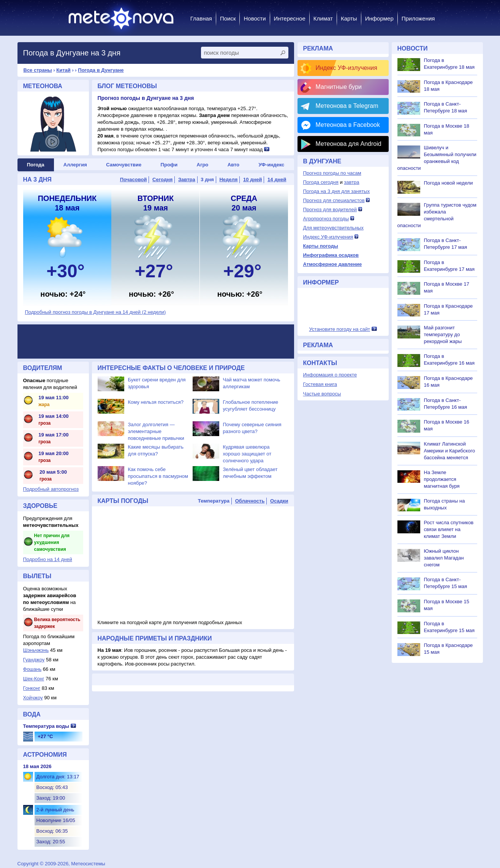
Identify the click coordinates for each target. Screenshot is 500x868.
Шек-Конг (34, 679)
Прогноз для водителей (330, 209)
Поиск (228, 18)
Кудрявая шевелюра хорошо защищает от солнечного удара (247, 454)
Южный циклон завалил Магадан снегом (444, 558)
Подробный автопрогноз (51, 489)
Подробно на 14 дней (48, 559)
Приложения (418, 18)
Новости (255, 18)
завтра (351, 182)
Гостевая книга (320, 384)
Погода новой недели (449, 183)
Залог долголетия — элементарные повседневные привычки (156, 431)
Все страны (38, 70)
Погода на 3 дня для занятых (337, 191)
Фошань (32, 669)
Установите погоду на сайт (339, 329)
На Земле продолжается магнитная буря (442, 479)
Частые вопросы (322, 394)
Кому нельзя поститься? (156, 402)
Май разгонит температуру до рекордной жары (443, 334)
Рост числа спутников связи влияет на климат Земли (449, 529)
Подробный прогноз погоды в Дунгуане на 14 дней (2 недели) (96, 312)
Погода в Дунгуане (101, 70)
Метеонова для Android (349, 144)
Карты (349, 18)
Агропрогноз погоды (326, 219)
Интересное (290, 18)
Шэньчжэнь (36, 650)
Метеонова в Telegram (347, 106)
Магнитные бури (339, 87)
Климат (323, 18)
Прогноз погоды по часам (332, 173)
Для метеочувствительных (333, 228)
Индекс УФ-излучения (347, 68)
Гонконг (32, 688)
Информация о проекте (330, 375)
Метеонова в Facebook (348, 125)
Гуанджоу (34, 660)
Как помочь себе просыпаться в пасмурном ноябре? (158, 476)
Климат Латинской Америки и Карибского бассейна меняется (450, 451)
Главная (201, 18)
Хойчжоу (33, 698)
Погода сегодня (321, 182)
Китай (63, 70)
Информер (379, 18)
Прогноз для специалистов (334, 200)
